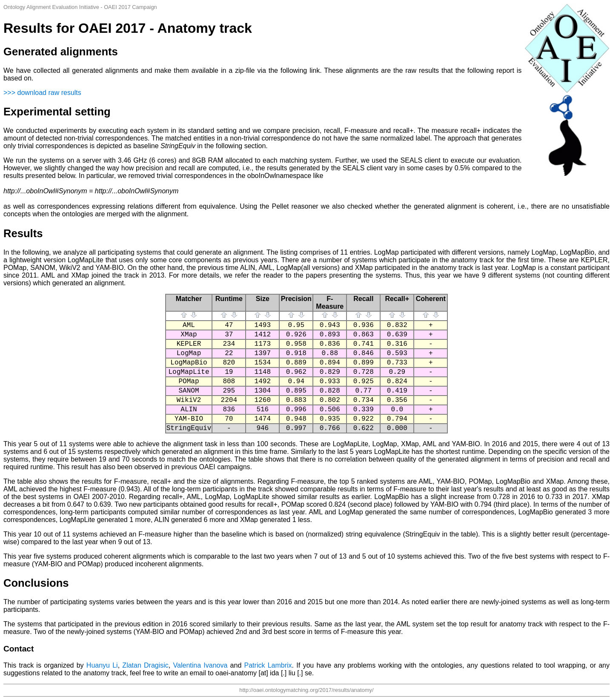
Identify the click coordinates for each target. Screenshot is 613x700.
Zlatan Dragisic (145, 665)
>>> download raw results (42, 93)
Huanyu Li (102, 665)
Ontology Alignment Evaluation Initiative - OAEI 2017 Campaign (80, 7)
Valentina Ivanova (201, 665)
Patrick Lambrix (268, 665)
